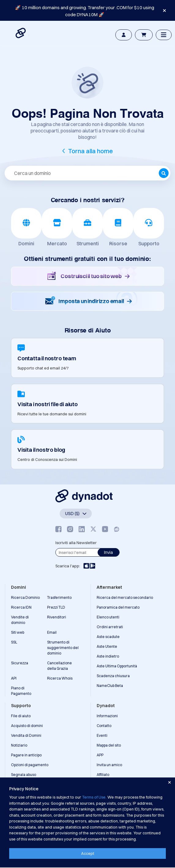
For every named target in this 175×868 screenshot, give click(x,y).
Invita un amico (109, 765)
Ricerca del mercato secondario (125, 597)
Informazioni (107, 716)
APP (100, 755)
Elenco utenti (108, 617)
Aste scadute (108, 637)
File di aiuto (21, 716)
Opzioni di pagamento (30, 765)
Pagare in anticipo (26, 755)
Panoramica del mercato (118, 607)
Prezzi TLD (56, 607)
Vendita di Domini (26, 735)
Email (52, 632)
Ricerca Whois (60, 678)
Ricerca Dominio (25, 597)
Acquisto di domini (27, 726)
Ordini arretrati (110, 627)
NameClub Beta (110, 686)
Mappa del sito (109, 745)
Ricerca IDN (21, 607)
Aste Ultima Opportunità (117, 666)
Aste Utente (107, 646)
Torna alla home (91, 151)
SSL (14, 642)
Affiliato (103, 775)
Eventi (102, 735)
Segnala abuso (24, 775)
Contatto (104, 726)
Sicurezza (20, 663)
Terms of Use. (94, 797)
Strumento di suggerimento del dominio (63, 648)
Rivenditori (57, 617)
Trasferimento (59, 597)
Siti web (18, 632)
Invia (108, 552)
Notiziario (19, 745)
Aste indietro (108, 656)
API (14, 678)
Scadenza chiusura (113, 676)
